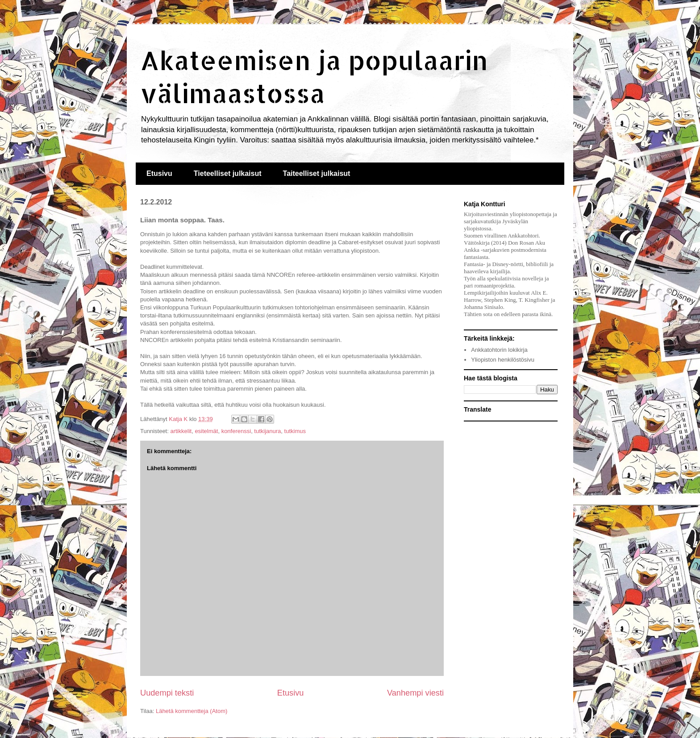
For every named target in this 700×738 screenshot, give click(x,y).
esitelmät (206, 431)
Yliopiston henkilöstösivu (503, 360)
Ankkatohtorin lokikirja (499, 350)
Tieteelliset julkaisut (228, 173)
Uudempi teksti (167, 693)
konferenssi (236, 431)
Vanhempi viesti (415, 693)
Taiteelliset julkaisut (317, 173)
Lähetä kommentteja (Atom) (192, 711)
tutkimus (295, 431)
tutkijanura (267, 431)
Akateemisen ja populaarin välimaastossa (314, 76)
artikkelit (181, 431)
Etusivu (159, 173)
